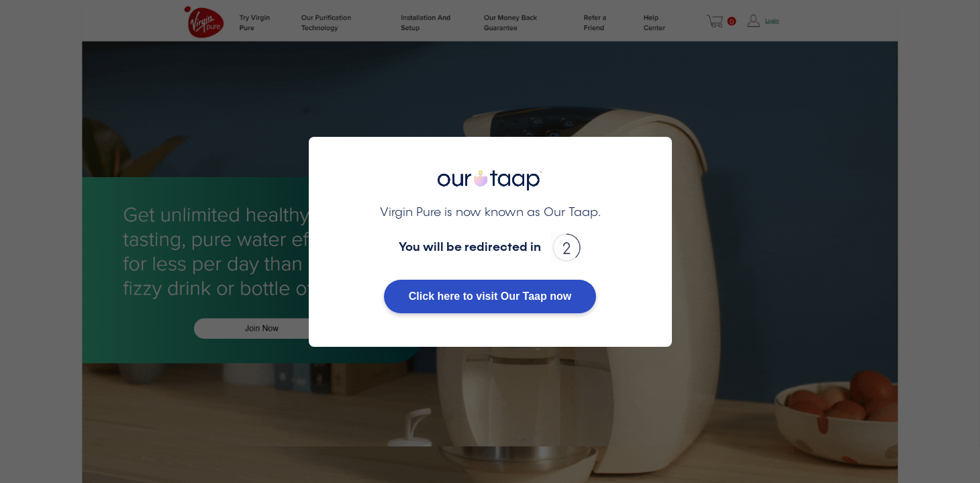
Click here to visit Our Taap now (490, 296)
